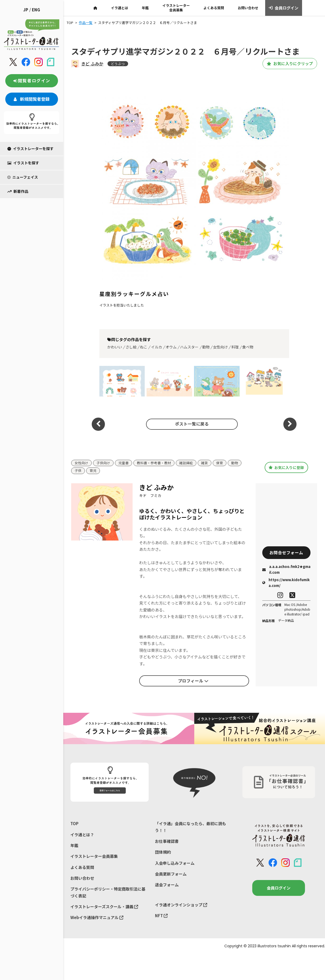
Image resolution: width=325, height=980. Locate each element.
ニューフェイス (23, 177)
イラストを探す (23, 163)
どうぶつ (118, 64)
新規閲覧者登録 (32, 99)
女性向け (220, 347)
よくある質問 (214, 8)
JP (26, 10)
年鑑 (145, 8)
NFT (161, 916)
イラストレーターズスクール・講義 (104, 907)
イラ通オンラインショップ (181, 905)
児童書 (123, 463)
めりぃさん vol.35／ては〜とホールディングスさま (263, 381)
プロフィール (193, 681)
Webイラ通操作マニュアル (97, 918)
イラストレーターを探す (30, 149)
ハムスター (189, 347)
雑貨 (205, 463)
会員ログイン (283, 8)
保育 (220, 463)
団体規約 (163, 852)
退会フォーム (167, 885)
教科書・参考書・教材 (154, 463)
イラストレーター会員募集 (176, 8)
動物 (206, 347)
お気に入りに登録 (286, 467)
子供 (78, 471)
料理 (235, 347)
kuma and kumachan (122, 381)
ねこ (144, 347)
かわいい (115, 347)
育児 (93, 471)
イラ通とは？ (82, 835)
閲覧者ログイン (32, 80)
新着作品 (18, 191)
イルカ (157, 347)
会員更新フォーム (171, 874)
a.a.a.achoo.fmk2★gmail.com (286, 570)
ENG (36, 10)
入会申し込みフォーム (175, 863)
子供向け (103, 463)
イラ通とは (120, 8)
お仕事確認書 (167, 841)
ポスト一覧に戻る (191, 424)
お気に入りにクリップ (288, 64)
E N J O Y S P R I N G (169, 381)
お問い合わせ (248, 8)
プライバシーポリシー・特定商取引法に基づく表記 (108, 893)
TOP (74, 824)
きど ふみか (92, 64)
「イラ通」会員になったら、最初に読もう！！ (191, 827)
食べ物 (248, 347)
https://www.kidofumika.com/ (286, 583)
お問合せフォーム (286, 553)
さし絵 (131, 347)
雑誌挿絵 (186, 463)
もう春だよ (217, 381)
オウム (171, 347)
